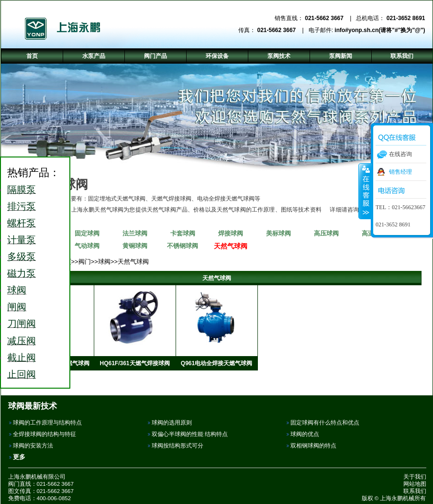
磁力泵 (22, 273)
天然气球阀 (231, 246)
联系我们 (415, 491)
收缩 (365, 191)
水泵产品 (94, 56)
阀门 (85, 262)
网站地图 (415, 484)
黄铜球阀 (135, 246)
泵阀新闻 (341, 56)
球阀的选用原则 (172, 423)
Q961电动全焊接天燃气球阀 (216, 363)
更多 (19, 457)
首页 (32, 56)
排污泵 (22, 206)
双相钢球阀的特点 (313, 446)
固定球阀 (87, 233)
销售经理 (400, 172)
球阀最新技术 (33, 406)
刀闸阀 (22, 324)
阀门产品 (155, 56)
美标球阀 (278, 233)
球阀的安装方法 (33, 446)
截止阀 (22, 358)
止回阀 (22, 374)
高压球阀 (326, 233)
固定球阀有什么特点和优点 (325, 423)
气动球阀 (87, 246)
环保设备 (217, 56)
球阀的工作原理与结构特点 (47, 423)
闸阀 (17, 307)
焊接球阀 (231, 233)
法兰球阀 (135, 233)
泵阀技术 (279, 56)
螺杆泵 (22, 223)
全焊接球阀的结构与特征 (44, 434)
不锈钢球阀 (183, 246)
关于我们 (415, 477)
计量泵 (22, 240)
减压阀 (22, 341)
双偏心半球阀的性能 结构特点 (190, 434)
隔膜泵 (22, 190)
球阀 (104, 262)
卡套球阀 (183, 233)
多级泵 (22, 257)
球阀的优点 (305, 434)
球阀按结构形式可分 (178, 446)
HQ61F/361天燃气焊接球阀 (134, 363)
